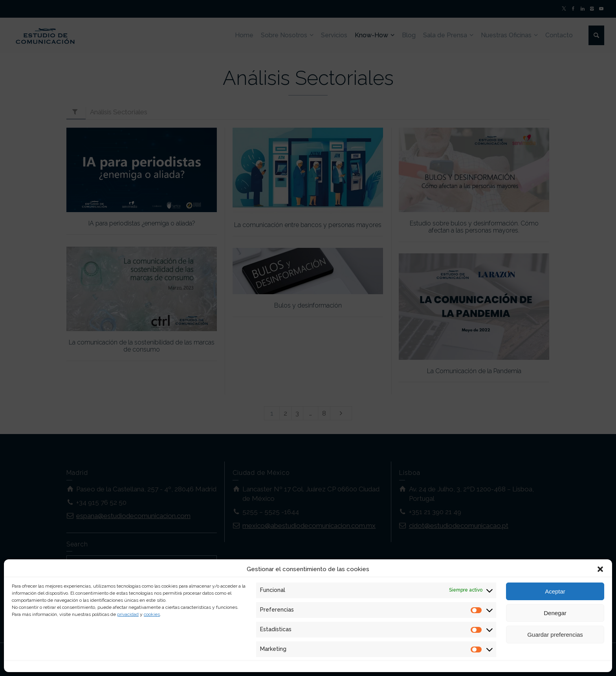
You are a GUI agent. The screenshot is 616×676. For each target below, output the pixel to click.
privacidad (128, 614)
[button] (600, 569)
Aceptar (555, 591)
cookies (152, 614)
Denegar (555, 613)
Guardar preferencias (555, 635)
